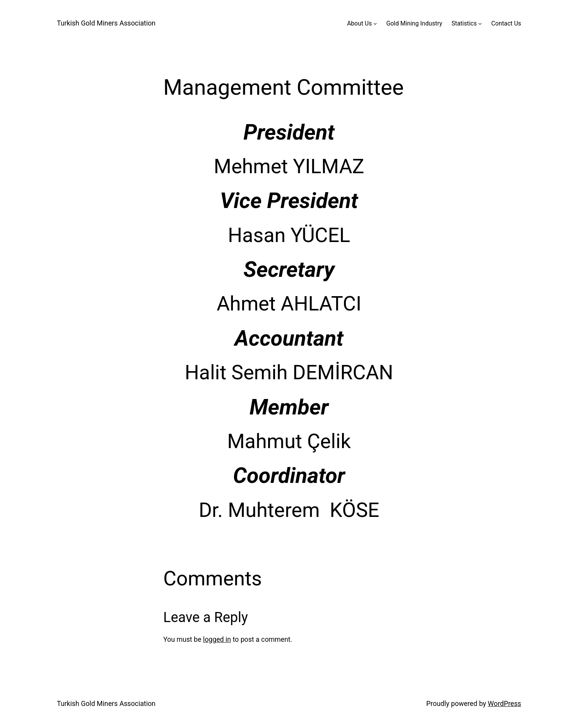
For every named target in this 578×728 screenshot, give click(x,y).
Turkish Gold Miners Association (106, 23)
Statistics (464, 23)
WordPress (504, 704)
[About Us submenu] (375, 23)
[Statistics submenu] (480, 23)
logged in (217, 639)
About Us (359, 23)
